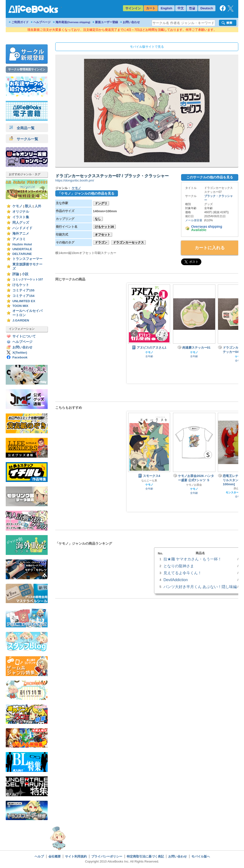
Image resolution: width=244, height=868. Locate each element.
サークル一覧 (24, 139)
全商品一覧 (22, 128)
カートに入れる (210, 248)
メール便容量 (194, 220)
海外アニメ (21, 234)
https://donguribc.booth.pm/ (75, 180)
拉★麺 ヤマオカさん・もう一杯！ (193, 559)
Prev (134, 333)
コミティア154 (23, 296)
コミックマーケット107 (28, 279)
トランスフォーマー (27, 259)
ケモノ (17, 206)
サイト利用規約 (76, 856)
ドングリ (101, 203)
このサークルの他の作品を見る (210, 177)
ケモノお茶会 (194, 485)
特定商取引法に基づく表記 (145, 856)
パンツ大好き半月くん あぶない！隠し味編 (200, 587)
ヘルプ (39, 856)
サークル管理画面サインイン (27, 69)
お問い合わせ (131, 22)
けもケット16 (104, 227)
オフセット (103, 235)
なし (98, 219)
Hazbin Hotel (22, 244)
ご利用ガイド (20, 22)
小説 (25, 274)
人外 (38, 206)
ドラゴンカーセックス (128, 242)
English (166, 8)
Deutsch (207, 8)
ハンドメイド (22, 228)
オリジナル (21, 212)
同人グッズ (21, 223)
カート (151, 8)
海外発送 (73, 22)
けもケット (21, 285)
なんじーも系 (149, 480)
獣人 (28, 206)
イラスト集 (21, 217)
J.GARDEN (21, 320)
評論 (16, 274)
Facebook (20, 357)
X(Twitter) (20, 353)
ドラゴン (101, 242)
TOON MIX (20, 306)
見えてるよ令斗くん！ (183, 573)
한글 (192, 8)
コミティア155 (23, 290)
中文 (181, 8)
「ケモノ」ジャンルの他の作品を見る (86, 193)
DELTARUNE (22, 254)
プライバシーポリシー (107, 856)
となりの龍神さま (179, 566)
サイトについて (24, 336)
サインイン (133, 8)
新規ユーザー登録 (107, 22)
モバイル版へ (201, 856)
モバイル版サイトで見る (147, 47)
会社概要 (55, 856)
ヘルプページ (42, 22)
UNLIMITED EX (24, 301)
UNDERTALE (22, 249)
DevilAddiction (176, 580)
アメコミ (19, 239)
